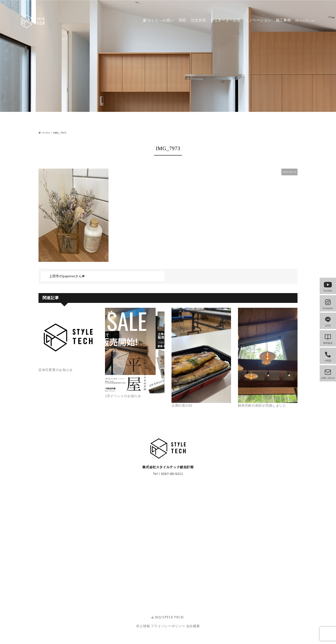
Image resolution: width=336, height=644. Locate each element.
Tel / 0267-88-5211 (168, 474)
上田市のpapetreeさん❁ (67, 276)
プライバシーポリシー (168, 626)
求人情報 (143, 626)
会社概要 (193, 626)
